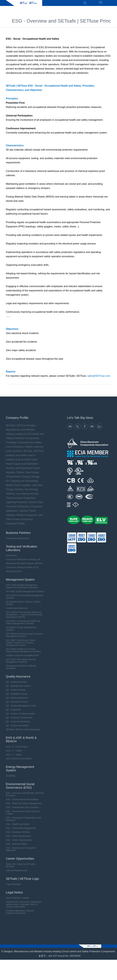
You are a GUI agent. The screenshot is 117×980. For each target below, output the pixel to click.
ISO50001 (11, 778)
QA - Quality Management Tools (21, 708)
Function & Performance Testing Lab (23, 562)
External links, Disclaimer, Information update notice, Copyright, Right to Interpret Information (24, 907)
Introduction (11, 558)
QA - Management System (18, 688)
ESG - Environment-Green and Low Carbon (23, 815)
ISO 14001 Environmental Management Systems (25, 599)
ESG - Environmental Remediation (22, 802)
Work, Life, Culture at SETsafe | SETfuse (21, 868)
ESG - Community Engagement (21, 831)
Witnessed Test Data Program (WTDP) (24, 566)
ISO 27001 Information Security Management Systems (21, 663)
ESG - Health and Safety (17, 827)
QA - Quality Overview (16, 684)
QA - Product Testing (16, 692)
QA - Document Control (17, 704)
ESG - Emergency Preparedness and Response (23, 821)
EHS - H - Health (14, 753)
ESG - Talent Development (18, 838)
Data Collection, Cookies (17, 900)
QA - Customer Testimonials (19, 720)
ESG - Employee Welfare (18, 834)
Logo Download (13, 887)
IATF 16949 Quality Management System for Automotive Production (22, 589)
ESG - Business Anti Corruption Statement (21, 852)
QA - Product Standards (17, 728)
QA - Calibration (13, 712)
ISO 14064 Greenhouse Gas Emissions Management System (24, 637)
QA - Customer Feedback (18, 724)
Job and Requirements (17, 873)
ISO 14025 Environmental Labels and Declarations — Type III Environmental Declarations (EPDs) (24, 617)
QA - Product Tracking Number (20, 716)
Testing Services (14, 574)
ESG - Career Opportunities (19, 842)
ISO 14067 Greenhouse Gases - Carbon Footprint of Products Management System (21, 645)
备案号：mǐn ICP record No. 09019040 (60, 961)
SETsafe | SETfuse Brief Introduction (23, 732)
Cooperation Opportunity (17, 541)
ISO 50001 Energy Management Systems (21, 631)
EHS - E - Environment (17, 749)
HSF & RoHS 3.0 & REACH (19, 761)
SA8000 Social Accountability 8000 (22, 658)
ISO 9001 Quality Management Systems (25, 594)
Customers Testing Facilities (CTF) (22, 570)
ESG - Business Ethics (17, 846)
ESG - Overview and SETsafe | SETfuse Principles (25, 797)
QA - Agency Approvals (17, 700)
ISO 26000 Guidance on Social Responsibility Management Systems (23, 653)
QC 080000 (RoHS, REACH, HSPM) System (23, 605)
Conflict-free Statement (17, 611)
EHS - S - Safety (14, 757)
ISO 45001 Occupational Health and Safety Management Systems (23, 625)
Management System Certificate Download (21, 669)
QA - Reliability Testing (16, 696)
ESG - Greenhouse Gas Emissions (22, 810)
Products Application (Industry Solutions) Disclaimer (20, 914)
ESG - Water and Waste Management (24, 806)
